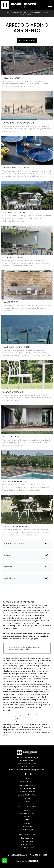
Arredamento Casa (27, 807)
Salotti (27, 816)
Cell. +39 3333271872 (27, 767)
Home (8, 12)
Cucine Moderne (27, 785)
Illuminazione (27, 838)
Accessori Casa (27, 835)
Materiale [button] (9, 567)
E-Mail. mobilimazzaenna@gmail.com (27, 770)
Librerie (27, 810)
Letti (27, 820)
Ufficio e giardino (19, 12)
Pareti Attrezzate (27, 813)
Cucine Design (27, 782)
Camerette (27, 826)
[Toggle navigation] (50, 5)
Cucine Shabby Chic (27, 795)
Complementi (27, 841)
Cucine (27, 779)
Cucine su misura (27, 792)
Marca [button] (8, 555)
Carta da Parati (27, 845)
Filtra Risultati (27, 41)
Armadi (27, 823)
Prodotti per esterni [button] (14, 544)
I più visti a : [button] (10, 578)
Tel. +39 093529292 (27, 764)
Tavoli (27, 798)
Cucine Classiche (27, 788)
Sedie (27, 801)
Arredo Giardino (34, 12)
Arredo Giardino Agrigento (34, 13)
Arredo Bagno (27, 829)
